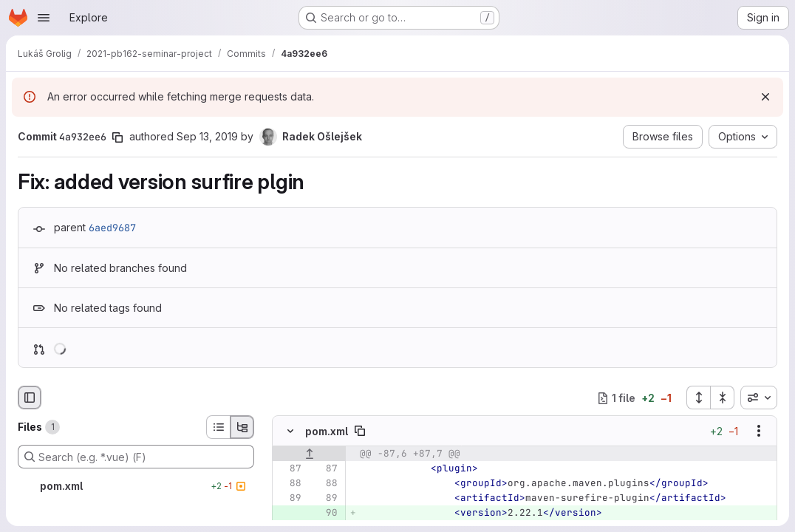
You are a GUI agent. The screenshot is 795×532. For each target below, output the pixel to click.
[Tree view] (242, 427)
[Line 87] (289, 468)
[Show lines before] (309, 454)
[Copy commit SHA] (117, 137)
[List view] (218, 427)
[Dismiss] (765, 97)
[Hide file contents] (290, 431)
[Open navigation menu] (44, 18)
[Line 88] (289, 483)
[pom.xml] (136, 486)
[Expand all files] (698, 398)
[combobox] (759, 398)
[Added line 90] (325, 513)
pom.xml (327, 431)
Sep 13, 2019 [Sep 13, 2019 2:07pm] (207, 136)
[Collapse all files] (723, 398)
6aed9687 (112, 228)
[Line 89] (289, 498)
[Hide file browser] (30, 398)
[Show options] (759, 431)
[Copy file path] (360, 431)
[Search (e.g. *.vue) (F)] (136, 457)
